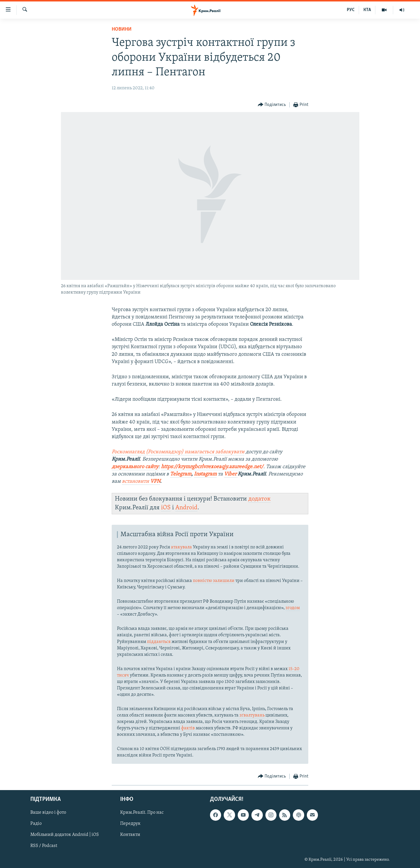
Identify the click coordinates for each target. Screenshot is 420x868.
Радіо (36, 824)
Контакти (130, 835)
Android (186, 508)
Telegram (181, 474)
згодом (293, 608)
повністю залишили (214, 581)
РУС (351, 10)
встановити (141, 481)
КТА (367, 10)
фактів (188, 728)
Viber (231, 474)
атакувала (181, 547)
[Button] (272, 105)
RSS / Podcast (44, 846)
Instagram (205, 474)
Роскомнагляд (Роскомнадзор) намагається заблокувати (178, 452)
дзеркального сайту (135, 467)
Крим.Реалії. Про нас (142, 813)
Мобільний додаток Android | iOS (65, 835)
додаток (259, 499)
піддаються (159, 642)
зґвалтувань (252, 715)
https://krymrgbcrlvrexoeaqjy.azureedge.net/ (212, 467)
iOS (166, 508)
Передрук (130, 824)
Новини (122, 29)
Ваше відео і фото (48, 813)
